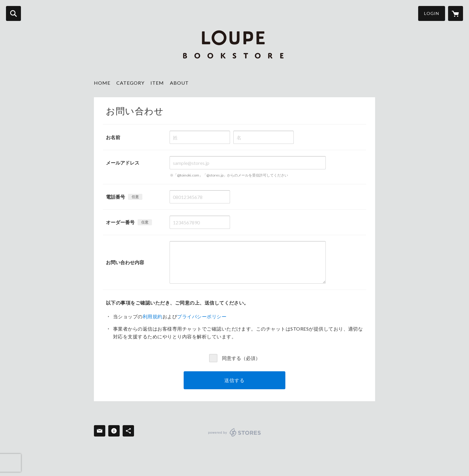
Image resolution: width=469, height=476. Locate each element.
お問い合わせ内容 (125, 262)
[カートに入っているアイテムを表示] (456, 13)
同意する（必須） (241, 358)
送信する (234, 380)
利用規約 (153, 316)
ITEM (157, 83)
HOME (102, 83)
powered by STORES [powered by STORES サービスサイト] (235, 432)
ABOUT (179, 83)
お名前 (113, 137)
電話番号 (115, 197)
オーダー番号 (120, 222)
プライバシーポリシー (202, 316)
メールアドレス (123, 163)
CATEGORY (130, 83)
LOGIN (432, 13)
